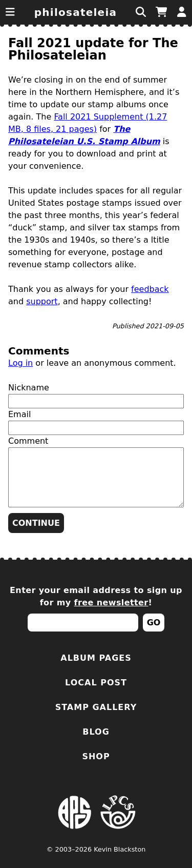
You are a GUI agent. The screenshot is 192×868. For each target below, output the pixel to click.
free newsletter (111, 603)
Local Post (96, 683)
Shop (96, 756)
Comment (28, 441)
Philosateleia (76, 12)
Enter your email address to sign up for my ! (96, 596)
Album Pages (96, 658)
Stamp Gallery (96, 707)
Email (19, 414)
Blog (96, 732)
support (42, 301)
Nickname (29, 388)
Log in (20, 363)
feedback (150, 289)
